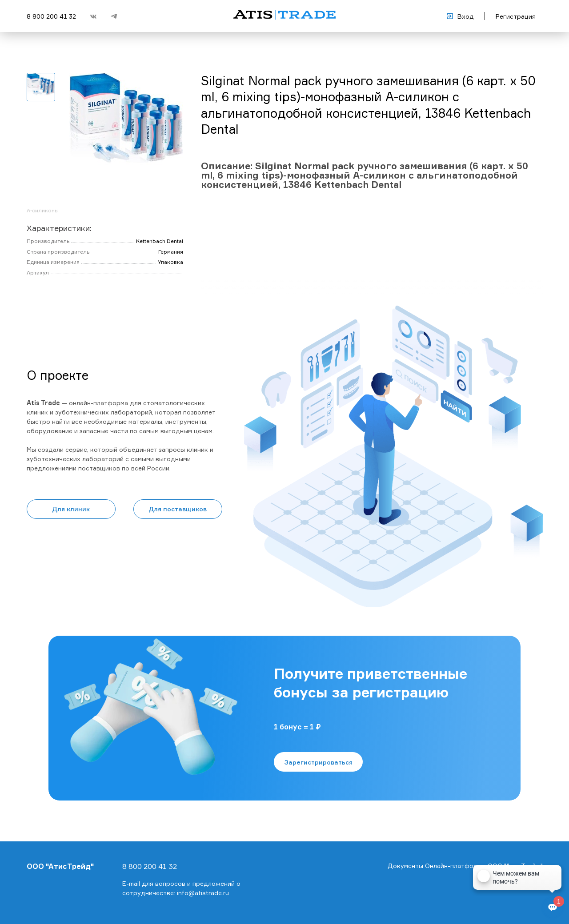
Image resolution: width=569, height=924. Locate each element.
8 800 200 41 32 (51, 16)
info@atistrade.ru (203, 893)
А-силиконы (43, 210)
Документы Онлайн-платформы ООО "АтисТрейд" (465, 866)
